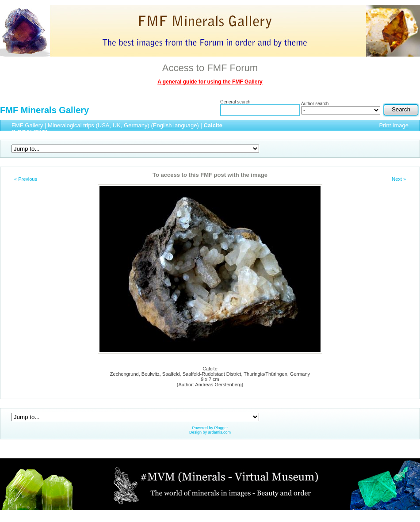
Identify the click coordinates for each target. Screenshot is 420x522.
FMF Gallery (27, 125)
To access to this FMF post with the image (210, 175)
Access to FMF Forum (210, 68)
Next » (399, 179)
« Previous (26, 179)
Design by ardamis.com (210, 432)
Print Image (394, 125)
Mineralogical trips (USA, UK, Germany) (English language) (123, 125)
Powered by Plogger (210, 428)
